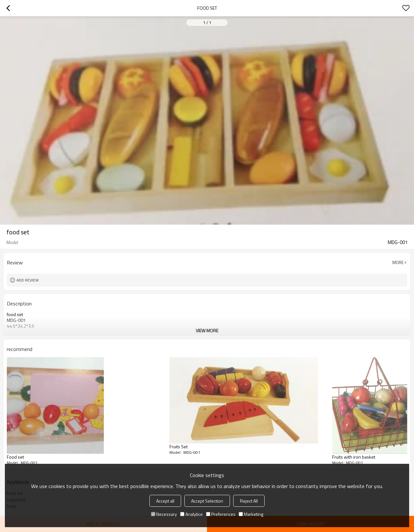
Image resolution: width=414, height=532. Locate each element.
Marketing (251, 514)
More (398, 262)
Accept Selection (207, 501)
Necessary (164, 514)
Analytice (191, 514)
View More (207, 330)
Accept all (165, 501)
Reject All (249, 501)
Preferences (221, 514)
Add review (28, 280)
